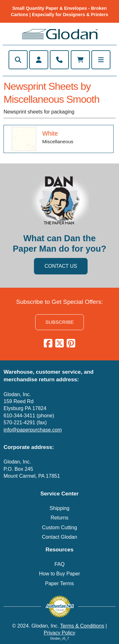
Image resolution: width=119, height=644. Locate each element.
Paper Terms (59, 583)
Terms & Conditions (82, 626)
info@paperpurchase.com (33, 430)
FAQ (59, 564)
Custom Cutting (59, 527)
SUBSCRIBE (60, 322)
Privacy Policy (60, 633)
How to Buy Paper (60, 574)
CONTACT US (61, 266)
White (50, 133)
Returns (59, 518)
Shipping (59, 508)
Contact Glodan (60, 537)
